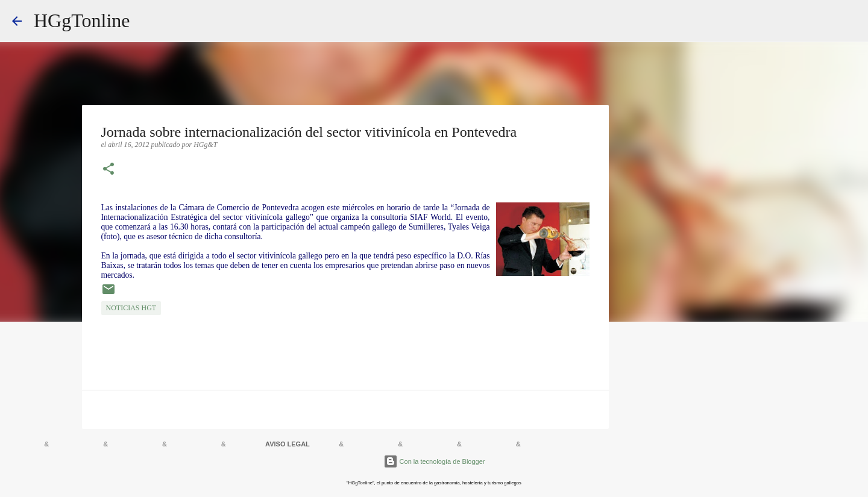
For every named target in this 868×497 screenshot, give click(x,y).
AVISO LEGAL (288, 444)
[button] (108, 170)
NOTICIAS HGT (131, 308)
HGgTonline (82, 20)
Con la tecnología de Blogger (434, 461)
